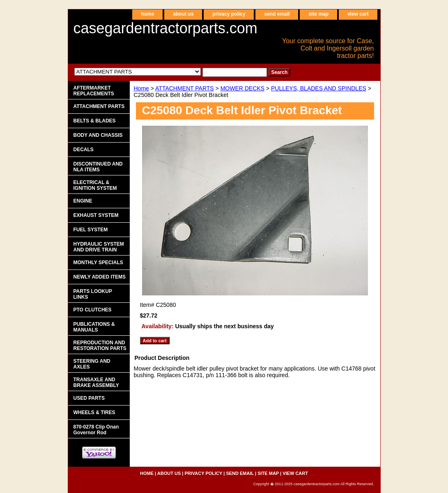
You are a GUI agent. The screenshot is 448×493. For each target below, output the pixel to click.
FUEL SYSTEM (91, 230)
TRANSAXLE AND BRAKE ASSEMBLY (96, 382)
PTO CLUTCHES (93, 310)
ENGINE (83, 201)
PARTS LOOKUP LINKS (93, 294)
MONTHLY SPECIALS (98, 263)
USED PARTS (89, 398)
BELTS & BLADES (95, 121)
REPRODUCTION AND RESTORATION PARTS (100, 346)
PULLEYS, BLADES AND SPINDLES (319, 88)
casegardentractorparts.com (165, 28)
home (147, 14)
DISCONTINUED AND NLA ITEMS (98, 167)
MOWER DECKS (242, 88)
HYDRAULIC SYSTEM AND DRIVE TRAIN (99, 247)
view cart (358, 14)
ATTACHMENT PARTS (185, 88)
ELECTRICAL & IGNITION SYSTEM (95, 185)
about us (183, 14)
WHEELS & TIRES (94, 412)
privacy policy (229, 14)
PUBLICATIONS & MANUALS (94, 327)
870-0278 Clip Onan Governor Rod (96, 430)
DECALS (84, 150)
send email (277, 14)
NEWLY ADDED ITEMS (100, 277)
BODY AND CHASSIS (98, 135)
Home (141, 88)
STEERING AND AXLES (92, 364)
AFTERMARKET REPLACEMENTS (94, 91)
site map (318, 14)
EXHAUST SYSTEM (96, 215)
